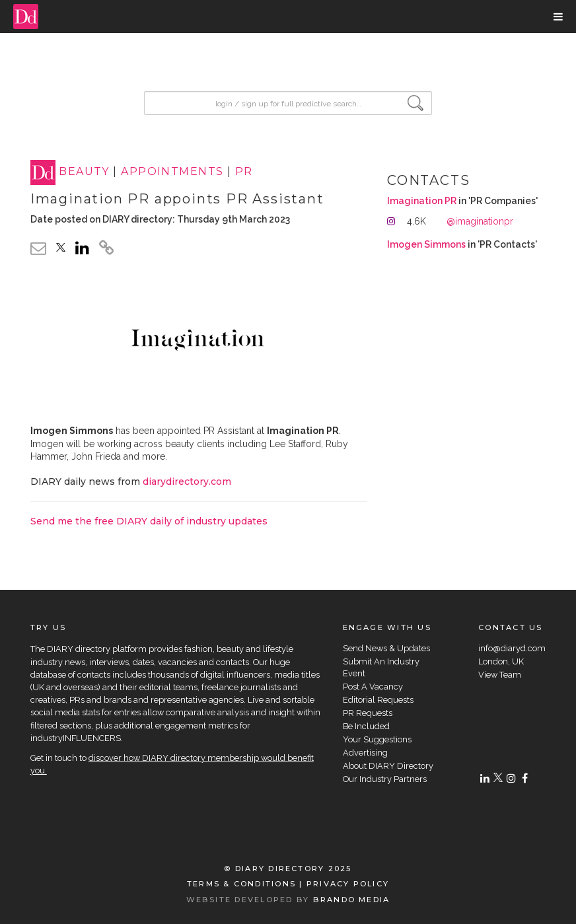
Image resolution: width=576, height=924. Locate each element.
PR (244, 172)
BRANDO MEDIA (352, 900)
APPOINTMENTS (172, 172)
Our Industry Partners (385, 779)
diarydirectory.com (187, 481)
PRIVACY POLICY (348, 884)
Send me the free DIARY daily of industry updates (149, 521)
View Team (500, 675)
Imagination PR (422, 201)
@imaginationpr (480, 221)
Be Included (366, 726)
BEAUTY (84, 172)
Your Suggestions (377, 739)
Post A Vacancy (373, 687)
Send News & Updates (386, 648)
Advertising (365, 753)
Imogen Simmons (426, 244)
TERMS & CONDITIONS (241, 884)
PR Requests (368, 713)
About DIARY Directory (388, 766)
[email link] (38, 248)
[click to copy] (106, 250)
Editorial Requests (378, 700)
